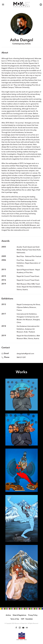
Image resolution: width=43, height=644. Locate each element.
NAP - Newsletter (27, 619)
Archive (8, 615)
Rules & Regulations (19, 615)
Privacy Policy (33, 615)
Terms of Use (15, 619)
